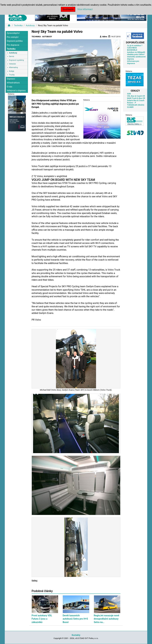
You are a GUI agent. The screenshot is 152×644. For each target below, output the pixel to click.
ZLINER (130, 107)
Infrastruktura (13, 83)
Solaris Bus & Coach (136, 100)
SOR (129, 94)
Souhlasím (68, 9)
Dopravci (11, 79)
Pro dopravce (13, 45)
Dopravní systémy (16, 60)
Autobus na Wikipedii (136, 52)
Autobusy (30, 26)
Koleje (12, 71)
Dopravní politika (15, 41)
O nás (9, 87)
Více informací (85, 9)
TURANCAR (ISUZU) (136, 105)
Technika (18, 26)
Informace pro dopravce (133, 62)
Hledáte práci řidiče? (136, 54)
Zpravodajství (13, 33)
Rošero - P (132, 103)
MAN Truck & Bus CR (136, 98)
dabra (103, 36)
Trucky (12, 75)
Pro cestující (13, 37)
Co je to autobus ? (135, 45)
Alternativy (13, 67)
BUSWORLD (132, 50)
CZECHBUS (132, 48)
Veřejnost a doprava (16, 91)
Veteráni (12, 64)
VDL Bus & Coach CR (136, 96)
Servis (12, 56)
